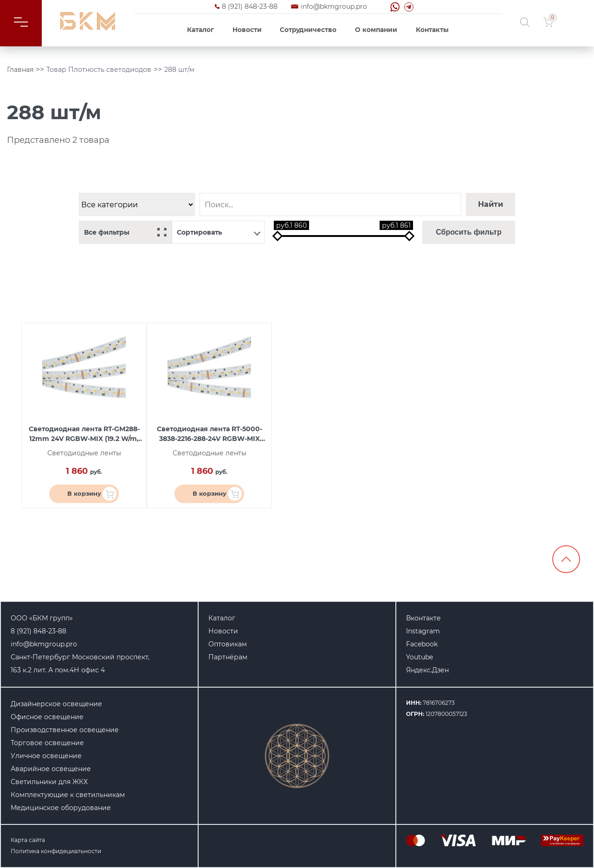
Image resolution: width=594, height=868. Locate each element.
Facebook (422, 644)
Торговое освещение (47, 743)
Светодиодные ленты (84, 453)
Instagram (423, 631)
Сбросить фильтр (468, 232)
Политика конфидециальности (56, 851)
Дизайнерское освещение (56, 704)
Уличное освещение (46, 756)
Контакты (432, 30)
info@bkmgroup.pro (334, 6)
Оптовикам (228, 644)
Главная (20, 70)
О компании (376, 30)
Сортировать (219, 232)
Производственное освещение (65, 730)
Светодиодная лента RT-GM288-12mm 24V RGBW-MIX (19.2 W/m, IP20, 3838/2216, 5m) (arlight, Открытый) (84, 434)
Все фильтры (125, 233)
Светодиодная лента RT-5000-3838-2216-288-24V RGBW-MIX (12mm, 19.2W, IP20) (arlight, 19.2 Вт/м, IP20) (210, 434)
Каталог (200, 30)
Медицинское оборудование (61, 808)
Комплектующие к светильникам (68, 795)
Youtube (420, 657)
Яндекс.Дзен (427, 670)
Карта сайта (28, 840)
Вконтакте (423, 618)
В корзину (92, 494)
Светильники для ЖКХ (49, 782)
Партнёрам (228, 657)
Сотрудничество (308, 30)
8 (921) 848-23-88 (250, 6)
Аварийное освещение (51, 769)
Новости (247, 30)
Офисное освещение (47, 717)
